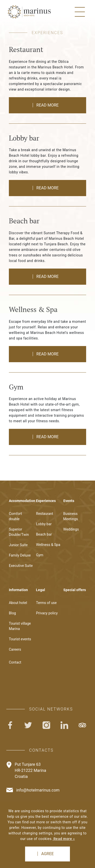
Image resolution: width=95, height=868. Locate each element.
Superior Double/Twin (19, 532)
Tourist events (20, 639)
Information (18, 590)
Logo (29, 12)
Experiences (46, 501)
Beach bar (44, 534)
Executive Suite (21, 566)
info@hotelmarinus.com (38, 790)
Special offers (75, 590)
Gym (40, 555)
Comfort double (15, 516)
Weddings (71, 529)
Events (69, 501)
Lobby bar (44, 524)
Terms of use (46, 603)
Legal (41, 590)
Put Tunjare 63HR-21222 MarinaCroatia (30, 770)
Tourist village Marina (20, 626)
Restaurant (45, 514)
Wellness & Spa (48, 545)
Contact (15, 662)
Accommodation (21, 501)
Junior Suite (18, 545)
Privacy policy (47, 613)
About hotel (18, 603)
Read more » (64, 839)
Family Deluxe (20, 555)
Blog (12, 613)
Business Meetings (71, 516)
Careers (15, 649)
